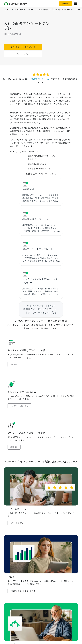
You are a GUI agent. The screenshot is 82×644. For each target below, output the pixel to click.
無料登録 (66, 4)
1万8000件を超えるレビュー (39, 79)
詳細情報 (14, 447)
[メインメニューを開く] (76, 4)
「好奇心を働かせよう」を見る (23, 591)
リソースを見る (17, 523)
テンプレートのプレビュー (23, 54)
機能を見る (15, 364)
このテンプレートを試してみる (23, 47)
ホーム (8, 10)
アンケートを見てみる (19, 406)
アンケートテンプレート (25, 10)
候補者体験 (43, 10)
